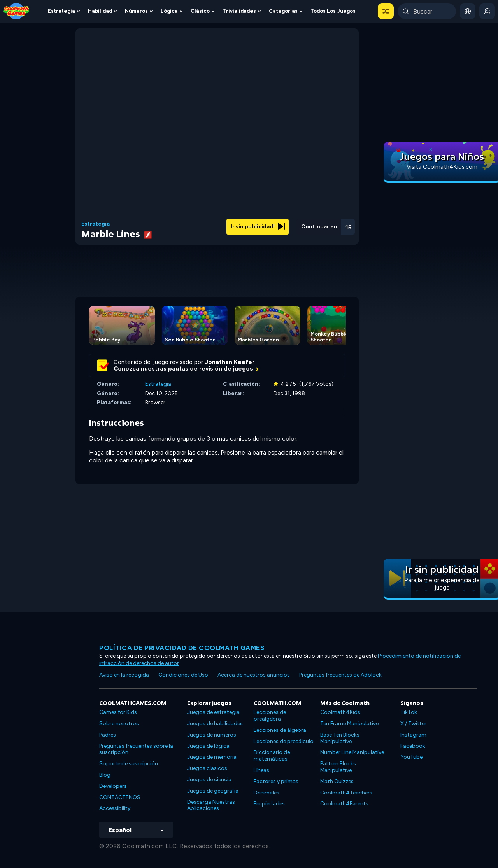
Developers (113, 786)
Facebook (413, 746)
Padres (108, 735)
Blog (105, 775)
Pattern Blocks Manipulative (338, 767)
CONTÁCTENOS (120, 797)
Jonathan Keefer (230, 362)
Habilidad (100, 11)
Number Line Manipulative (352, 752)
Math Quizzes (337, 781)
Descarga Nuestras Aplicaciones (211, 805)
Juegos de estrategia (213, 712)
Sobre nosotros (119, 724)
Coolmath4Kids (340, 712)
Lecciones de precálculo (284, 741)
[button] (386, 11)
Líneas (261, 770)
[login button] (487, 11)
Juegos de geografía (213, 791)
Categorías (283, 11)
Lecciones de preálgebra (270, 716)
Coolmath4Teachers (346, 793)
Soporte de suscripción (129, 764)
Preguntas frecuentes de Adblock (340, 675)
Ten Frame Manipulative (349, 724)
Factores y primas (276, 781)
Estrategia (61, 11)
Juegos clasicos (207, 768)
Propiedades (269, 804)
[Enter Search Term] (427, 11)
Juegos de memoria (212, 757)
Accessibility (115, 808)
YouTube (411, 757)
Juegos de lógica (208, 746)
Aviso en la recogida (124, 675)
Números (136, 11)
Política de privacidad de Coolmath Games (182, 648)
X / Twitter (413, 724)
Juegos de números (212, 735)
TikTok (409, 712)
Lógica (169, 11)
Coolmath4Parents (344, 804)
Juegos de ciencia (209, 780)
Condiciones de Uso (183, 675)
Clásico (200, 11)
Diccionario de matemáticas (272, 756)
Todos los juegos (333, 11)
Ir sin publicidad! (258, 227)
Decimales (267, 793)
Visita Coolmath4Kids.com (442, 167)
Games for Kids (118, 712)
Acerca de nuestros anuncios (254, 675)
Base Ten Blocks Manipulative (340, 738)
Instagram (413, 735)
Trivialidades (239, 11)
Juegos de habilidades (215, 724)
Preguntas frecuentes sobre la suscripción (136, 749)
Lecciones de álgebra (280, 730)
